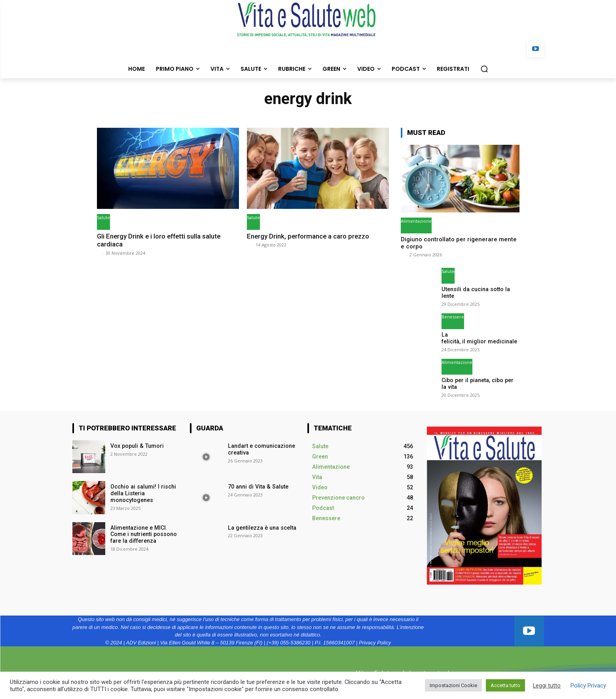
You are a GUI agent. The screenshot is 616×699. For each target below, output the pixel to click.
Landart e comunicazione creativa (261, 449)
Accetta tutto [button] (505, 685)
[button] (484, 69)
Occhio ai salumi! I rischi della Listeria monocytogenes (142, 493)
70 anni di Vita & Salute (257, 487)
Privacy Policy (375, 642)
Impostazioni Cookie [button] (453, 685)
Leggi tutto (547, 686)
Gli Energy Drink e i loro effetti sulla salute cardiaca (160, 240)
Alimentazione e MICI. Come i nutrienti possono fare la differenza (143, 534)
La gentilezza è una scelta (261, 527)
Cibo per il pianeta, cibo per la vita (480, 384)
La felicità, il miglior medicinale (479, 338)
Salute (103, 217)
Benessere (453, 317)
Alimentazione (416, 221)
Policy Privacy (588, 686)
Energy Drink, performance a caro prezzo (309, 236)
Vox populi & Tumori (137, 446)
